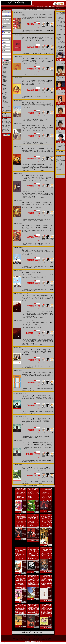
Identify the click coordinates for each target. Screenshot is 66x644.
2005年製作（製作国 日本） (24, 622)
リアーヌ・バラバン (40, 130)
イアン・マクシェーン (32, 152)
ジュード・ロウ (32, 374)
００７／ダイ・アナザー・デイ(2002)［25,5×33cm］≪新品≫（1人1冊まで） (33, 516)
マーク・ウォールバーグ (31, 376)
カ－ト (50, 8)
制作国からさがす (5, 115)
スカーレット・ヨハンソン (41, 62)
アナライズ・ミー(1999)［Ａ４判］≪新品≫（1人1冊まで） (46, 549)
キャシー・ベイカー (37, 106)
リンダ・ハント (41, 253)
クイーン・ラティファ (35, 276)
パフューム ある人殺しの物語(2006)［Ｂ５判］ (35, 296)
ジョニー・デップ (49, 467)
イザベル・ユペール (42, 376)
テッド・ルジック (45, 206)
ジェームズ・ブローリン (41, 129)
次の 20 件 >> (40, 10)
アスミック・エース (60, 163)
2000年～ (5, 69)
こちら (39, 640)
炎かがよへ (58, 38)
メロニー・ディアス (28, 40)
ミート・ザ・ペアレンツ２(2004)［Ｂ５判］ (34, 350)
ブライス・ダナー (38, 353)
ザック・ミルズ (36, 206)
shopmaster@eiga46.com (61, 6)
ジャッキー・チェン (40, 83)
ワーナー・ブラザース (60, 161)
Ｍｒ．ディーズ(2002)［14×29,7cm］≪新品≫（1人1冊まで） (46, 516)
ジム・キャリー (43, 397)
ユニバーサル (58, 159)
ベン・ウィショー (27, 297)
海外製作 (4, 66)
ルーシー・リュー (31, 83)
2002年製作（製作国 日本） (50, 624)
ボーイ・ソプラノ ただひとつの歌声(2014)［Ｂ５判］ (37, 14)
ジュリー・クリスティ (40, 469)
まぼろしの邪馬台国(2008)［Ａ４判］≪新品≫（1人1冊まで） (46, 577)
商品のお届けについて (6, 123)
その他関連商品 (5, 103)
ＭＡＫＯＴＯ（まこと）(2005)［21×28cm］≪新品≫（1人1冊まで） (21, 606)
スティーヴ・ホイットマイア (35, 207)
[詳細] (33, 169)
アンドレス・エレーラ (41, 299)
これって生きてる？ (60, 14)
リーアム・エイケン (43, 399)
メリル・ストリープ (28, 422)
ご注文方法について (6, 120)
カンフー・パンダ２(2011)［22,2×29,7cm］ (34, 80)
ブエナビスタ (58, 162)
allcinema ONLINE (59, 151)
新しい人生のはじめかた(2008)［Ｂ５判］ (34, 103)
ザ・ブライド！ (59, 19)
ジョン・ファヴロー (41, 60)
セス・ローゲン (35, 180)
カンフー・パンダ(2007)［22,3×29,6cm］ (33, 149)
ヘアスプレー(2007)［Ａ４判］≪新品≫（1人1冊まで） (21, 490)
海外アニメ (4, 84)
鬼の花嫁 (58, 45)
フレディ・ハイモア (39, 470)
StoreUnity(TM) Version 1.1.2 (36, 641)
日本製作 (4, 75)
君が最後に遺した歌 (60, 46)
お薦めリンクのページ (60, 177)
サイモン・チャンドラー (36, 327)
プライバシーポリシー (6, 128)
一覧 (4, 104)
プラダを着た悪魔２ (60, 12)
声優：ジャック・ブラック (41, 177)
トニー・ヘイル (49, 253)
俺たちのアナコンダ (60, 21)
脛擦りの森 (58, 37)
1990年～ (5, 70)
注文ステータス (63, 8)
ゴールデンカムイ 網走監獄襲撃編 (60, 145)
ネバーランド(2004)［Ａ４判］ (30, 467)
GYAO (57, 155)
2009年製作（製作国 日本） (24, 597)
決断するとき (59, 25)
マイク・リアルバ (41, 230)
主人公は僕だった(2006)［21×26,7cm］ (33, 250)
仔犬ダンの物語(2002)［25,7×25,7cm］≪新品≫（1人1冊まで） (46, 606)
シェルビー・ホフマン (31, 400)
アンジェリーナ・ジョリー (40, 82)
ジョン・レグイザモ (29, 62)
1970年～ (5, 73)
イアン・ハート (48, 470)
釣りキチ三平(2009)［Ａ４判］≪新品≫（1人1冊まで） (33, 577)
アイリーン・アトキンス (45, 104)
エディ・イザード (32, 17)
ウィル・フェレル (36, 275)
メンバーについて (5, 127)
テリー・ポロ (46, 353)
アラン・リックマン (48, 297)
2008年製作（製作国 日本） (50, 595)
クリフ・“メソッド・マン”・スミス (38, 39)
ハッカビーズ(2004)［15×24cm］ (31, 373)
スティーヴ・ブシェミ (39, 40)
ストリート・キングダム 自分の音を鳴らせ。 (60, 42)
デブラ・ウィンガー (31, 19)
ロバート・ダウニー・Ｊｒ (35, 63)
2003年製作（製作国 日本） (37, 622)
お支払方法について (6, 121)
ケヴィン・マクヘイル (42, 17)
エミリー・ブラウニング (32, 399)
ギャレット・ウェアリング (32, 16)
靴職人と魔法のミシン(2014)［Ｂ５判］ (33, 37)
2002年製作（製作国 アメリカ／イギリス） (36, 536)
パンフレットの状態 (6, 124)
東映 (57, 171)
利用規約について (5, 129)
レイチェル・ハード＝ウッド (28, 299)
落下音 (57, 20)
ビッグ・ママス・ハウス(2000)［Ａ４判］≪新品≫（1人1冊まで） (21, 549)
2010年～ (5, 67)
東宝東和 (58, 167)
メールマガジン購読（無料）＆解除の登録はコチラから (6, 110)
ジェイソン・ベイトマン (43, 229)
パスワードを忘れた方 (6, 21)
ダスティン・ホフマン (44, 16)
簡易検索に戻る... (5, 62)
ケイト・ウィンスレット (28, 469)
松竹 (57, 172)
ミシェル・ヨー (30, 84)
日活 (57, 173)
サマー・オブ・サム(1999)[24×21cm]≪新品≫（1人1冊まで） (33, 549)
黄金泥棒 (58, 40)
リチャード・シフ (47, 106)
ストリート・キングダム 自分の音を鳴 (60, 118)
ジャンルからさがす (6, 116)
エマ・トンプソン (35, 104)
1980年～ (5, 71)
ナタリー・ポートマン (46, 204)
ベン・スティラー (36, 351)
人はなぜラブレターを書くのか (60, 63)
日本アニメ (4, 94)
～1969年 (5, 74)
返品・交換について (6, 125)
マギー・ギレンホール (32, 253)
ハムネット (58, 18)
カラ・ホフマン (28, 423)
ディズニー (58, 158)
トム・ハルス (26, 254)
